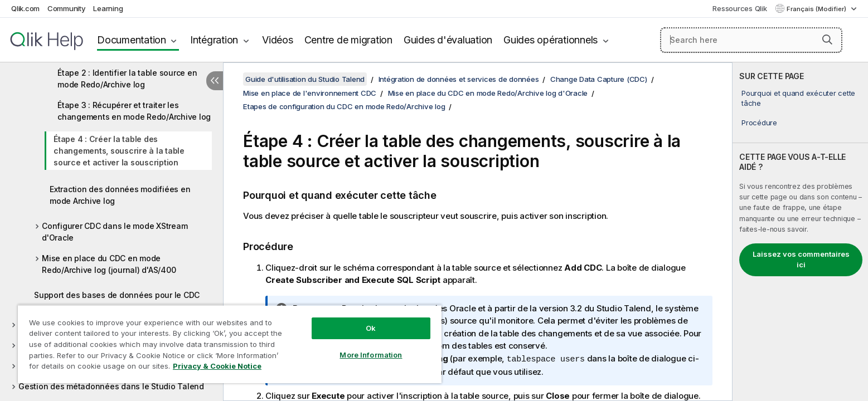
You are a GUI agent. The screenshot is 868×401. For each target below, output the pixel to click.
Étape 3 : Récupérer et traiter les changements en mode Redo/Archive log (134, 111)
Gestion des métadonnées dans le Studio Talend (111, 386)
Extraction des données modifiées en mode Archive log (120, 195)
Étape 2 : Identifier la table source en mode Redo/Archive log (127, 79)
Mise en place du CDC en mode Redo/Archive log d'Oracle (488, 93)
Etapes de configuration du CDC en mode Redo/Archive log (344, 106)
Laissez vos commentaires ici (801, 260)
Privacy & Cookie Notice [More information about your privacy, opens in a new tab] (217, 366)
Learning (108, 8)
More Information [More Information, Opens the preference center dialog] (371, 355)
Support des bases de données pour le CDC (117, 295)
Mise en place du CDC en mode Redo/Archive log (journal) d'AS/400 (109, 264)
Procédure (759, 123)
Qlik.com (25, 8)
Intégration (214, 40)
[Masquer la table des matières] (215, 81)
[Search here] (751, 40)
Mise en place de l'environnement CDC (310, 93)
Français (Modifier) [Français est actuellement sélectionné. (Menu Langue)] (817, 9)
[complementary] (800, 232)
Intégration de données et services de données (459, 79)
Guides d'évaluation (448, 40)
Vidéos (278, 40)
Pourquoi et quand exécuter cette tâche (798, 98)
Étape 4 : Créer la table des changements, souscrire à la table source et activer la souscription (119, 151)
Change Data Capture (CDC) (599, 79)
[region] (230, 344)
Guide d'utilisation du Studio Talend (305, 79)
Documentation (132, 40)
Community (67, 8)
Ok (371, 328)
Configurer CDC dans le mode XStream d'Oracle (115, 232)
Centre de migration (348, 40)
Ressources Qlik (740, 8)
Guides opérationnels (551, 40)
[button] (827, 40)
